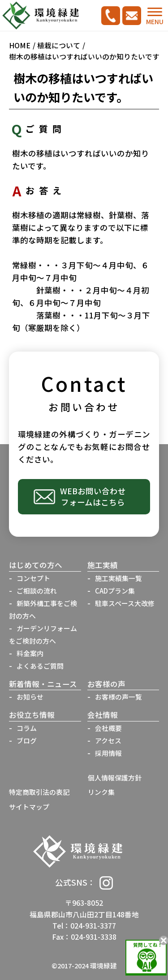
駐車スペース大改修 (125, 603)
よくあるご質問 (40, 666)
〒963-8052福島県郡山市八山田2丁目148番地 (84, 908)
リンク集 (101, 792)
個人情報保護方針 (115, 778)
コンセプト (33, 578)
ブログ (27, 740)
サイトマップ (29, 807)
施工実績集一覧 (118, 578)
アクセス (108, 740)
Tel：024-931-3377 (84, 926)
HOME (20, 45)
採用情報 (108, 753)
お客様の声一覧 (118, 697)
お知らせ (30, 697)
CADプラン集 (115, 591)
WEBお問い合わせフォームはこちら (93, 496)
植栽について (59, 45)
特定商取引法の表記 (39, 792)
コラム (27, 728)
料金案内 (30, 653)
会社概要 (108, 728)
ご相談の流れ (37, 591)
